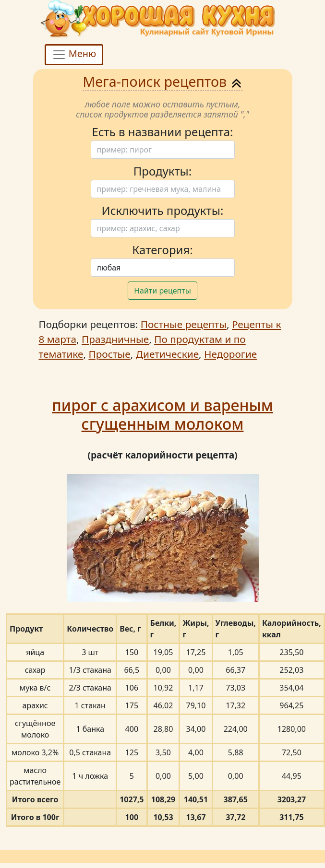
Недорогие (230, 354)
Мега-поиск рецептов (162, 81)
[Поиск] (163, 150)
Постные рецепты (184, 324)
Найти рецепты (162, 291)
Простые (109, 354)
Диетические (167, 354)
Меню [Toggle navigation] (74, 54)
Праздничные (115, 339)
